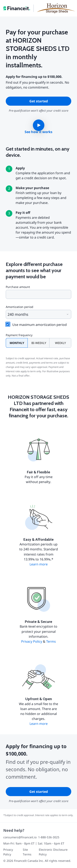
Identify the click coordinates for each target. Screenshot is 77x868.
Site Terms (27, 852)
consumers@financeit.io (20, 837)
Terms (51, 641)
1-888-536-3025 (49, 837)
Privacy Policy (32, 641)
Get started (39, 101)
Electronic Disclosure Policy (53, 852)
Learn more (39, 564)
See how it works (38, 132)
